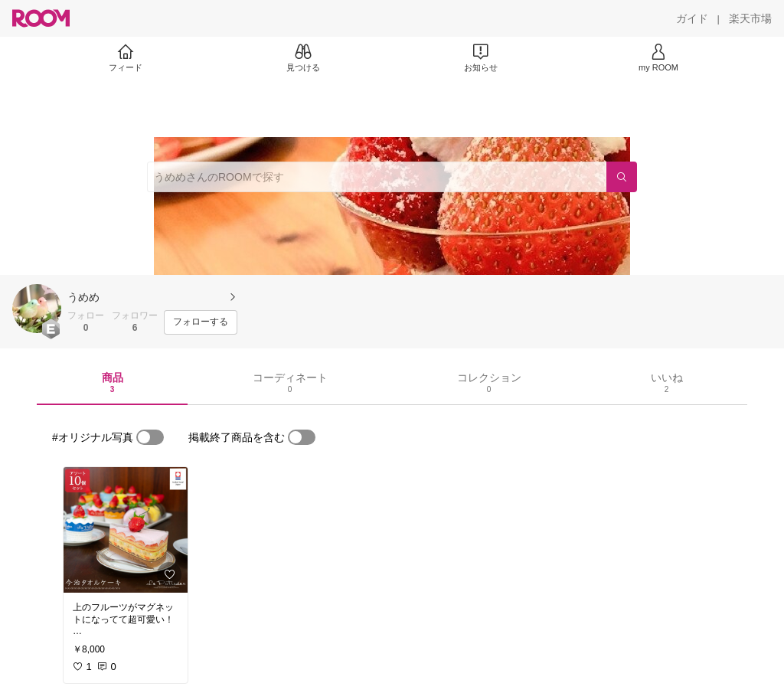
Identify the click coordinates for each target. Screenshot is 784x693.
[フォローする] (201, 322)
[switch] (150, 437)
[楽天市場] (750, 18)
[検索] (622, 177)
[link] (126, 530)
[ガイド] (692, 18)
